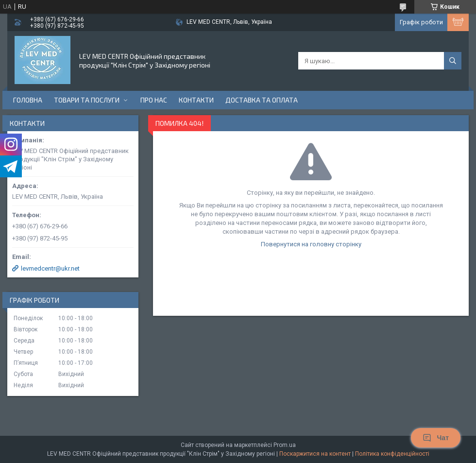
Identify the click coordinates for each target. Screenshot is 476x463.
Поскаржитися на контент (315, 454)
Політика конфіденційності (392, 454)
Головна (28, 100)
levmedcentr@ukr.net (50, 268)
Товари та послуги (87, 100)
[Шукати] (453, 61)
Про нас (154, 100)
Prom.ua (285, 445)
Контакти (196, 100)
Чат (436, 438)
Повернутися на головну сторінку (311, 244)
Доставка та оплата (262, 100)
